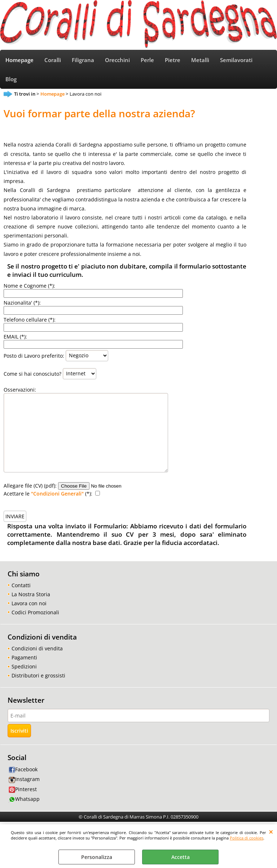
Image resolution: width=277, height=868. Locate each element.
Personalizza (97, 857)
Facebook (23, 769)
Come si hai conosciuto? (32, 373)
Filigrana (83, 60)
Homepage (19, 60)
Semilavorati (236, 60)
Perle (147, 60)
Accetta (181, 857)
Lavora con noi (29, 603)
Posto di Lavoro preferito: (34, 355)
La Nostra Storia (31, 594)
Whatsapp (24, 799)
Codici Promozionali (35, 612)
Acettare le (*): (48, 494)
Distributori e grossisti (38, 675)
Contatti (21, 585)
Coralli (53, 60)
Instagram (24, 779)
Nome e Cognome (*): (29, 286)
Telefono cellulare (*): (30, 320)
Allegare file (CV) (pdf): (30, 486)
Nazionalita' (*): (22, 303)
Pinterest (23, 789)
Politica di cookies (247, 838)
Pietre (173, 60)
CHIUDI (271, 832)
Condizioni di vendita (37, 648)
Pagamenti (24, 657)
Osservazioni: (20, 390)
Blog (11, 79)
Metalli (200, 60)
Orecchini (117, 60)
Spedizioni (24, 666)
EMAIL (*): (15, 337)
